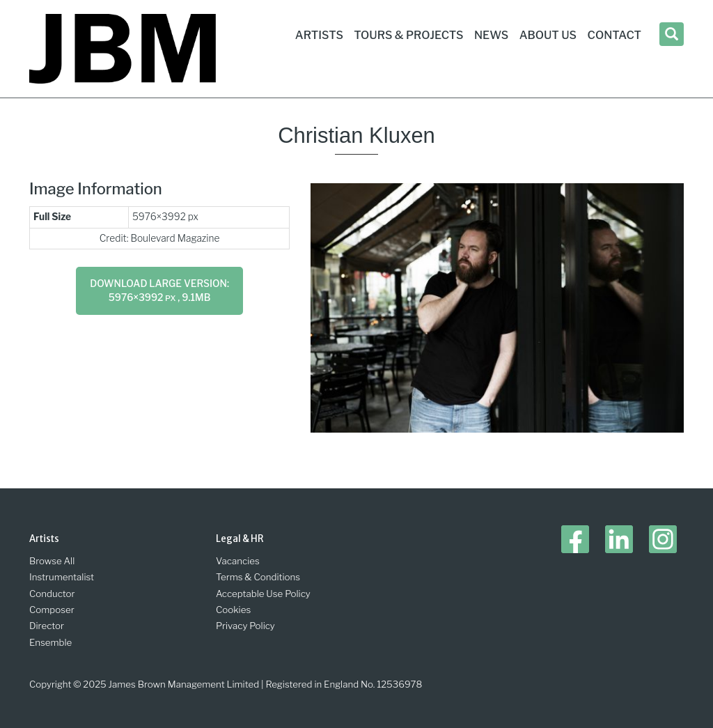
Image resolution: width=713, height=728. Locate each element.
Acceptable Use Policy (263, 594)
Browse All (52, 561)
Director (47, 626)
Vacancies (238, 561)
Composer (52, 610)
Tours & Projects (408, 35)
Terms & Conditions (258, 577)
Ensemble (50, 642)
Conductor (52, 594)
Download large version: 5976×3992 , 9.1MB (159, 291)
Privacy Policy (245, 626)
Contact (614, 35)
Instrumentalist (62, 577)
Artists (319, 35)
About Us (548, 35)
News (491, 35)
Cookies (233, 610)
